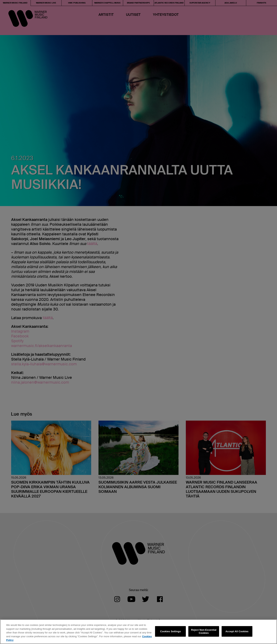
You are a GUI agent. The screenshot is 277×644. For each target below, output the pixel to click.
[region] (138, 632)
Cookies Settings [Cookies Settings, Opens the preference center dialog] (171, 631)
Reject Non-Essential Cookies (204, 631)
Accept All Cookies (237, 631)
